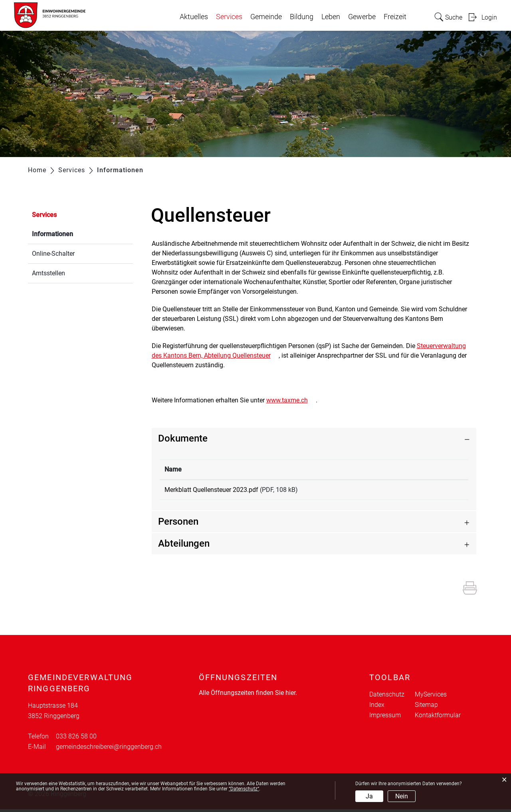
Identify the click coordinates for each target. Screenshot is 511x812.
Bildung (302, 17)
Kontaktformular (438, 718)
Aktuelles (194, 17)
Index (377, 708)
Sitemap (426, 708)
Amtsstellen (49, 273)
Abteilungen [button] (184, 546)
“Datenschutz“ (244, 789)
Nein (402, 796)
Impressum (385, 718)
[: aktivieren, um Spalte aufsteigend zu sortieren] (433, 470)
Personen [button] (178, 524)
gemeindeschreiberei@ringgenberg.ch (109, 749)
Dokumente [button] (183, 438)
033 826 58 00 (76, 739)
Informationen (71, 233)
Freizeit (395, 17)
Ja (369, 796)
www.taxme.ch (291, 400)
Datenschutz (387, 697)
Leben (331, 17)
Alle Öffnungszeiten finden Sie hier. (248, 696)
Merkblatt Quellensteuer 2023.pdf (211, 490)
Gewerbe (362, 17)
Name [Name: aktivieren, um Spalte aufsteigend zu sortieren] (173, 469)
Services (229, 17)
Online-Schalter (53, 254)
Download (433, 491)
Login (489, 17)
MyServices (431, 697)
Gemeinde (266, 17)
